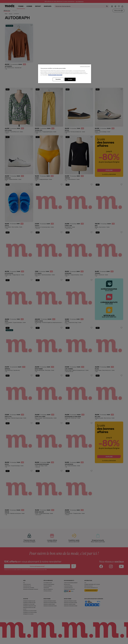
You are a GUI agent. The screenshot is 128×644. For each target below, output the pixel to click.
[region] (65, 74)
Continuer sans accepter (85, 66)
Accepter (70, 79)
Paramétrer (58, 79)
